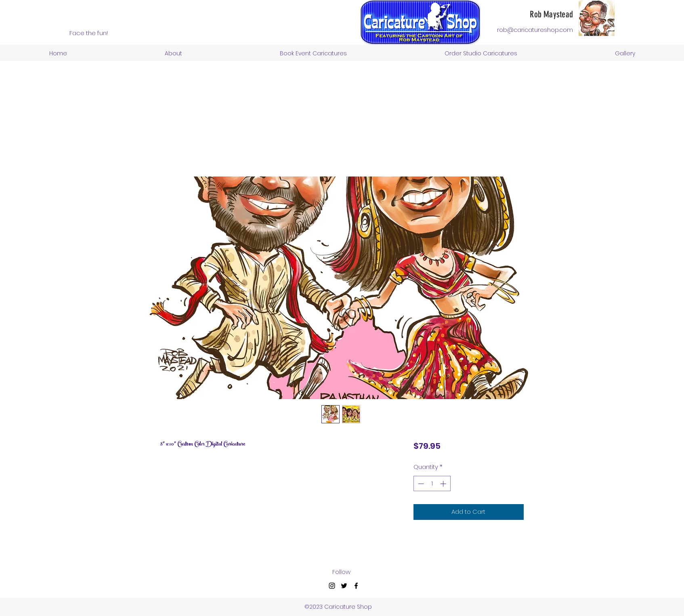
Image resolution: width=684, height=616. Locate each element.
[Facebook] (356, 586)
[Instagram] (332, 586)
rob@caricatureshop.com (535, 30)
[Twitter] (344, 586)
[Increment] (444, 484)
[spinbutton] (432, 484)
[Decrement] (420, 484)
